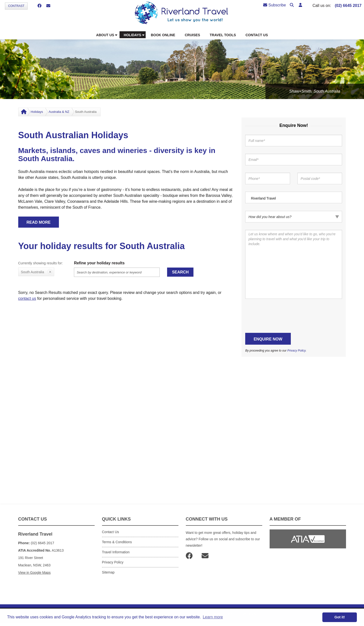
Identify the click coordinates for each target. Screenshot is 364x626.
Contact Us (111, 532)
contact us (27, 298)
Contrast (16, 6)
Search (180, 272)
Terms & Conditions (117, 542)
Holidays (37, 112)
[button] (300, 5)
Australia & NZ (59, 112)
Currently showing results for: (41, 263)
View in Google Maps (35, 573)
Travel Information (116, 552)
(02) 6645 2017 (348, 6)
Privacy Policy (296, 351)
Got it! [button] (340, 617)
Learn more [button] (213, 617)
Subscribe (275, 5)
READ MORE (39, 222)
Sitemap (108, 572)
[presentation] (283, 316)
